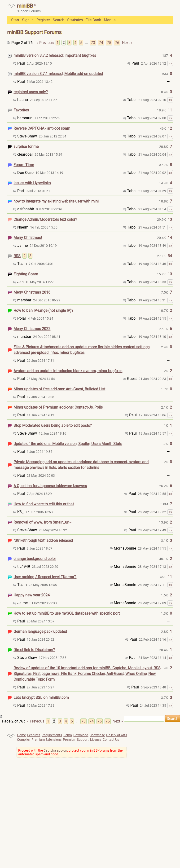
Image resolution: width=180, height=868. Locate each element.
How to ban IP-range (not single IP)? (43, 311)
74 (101, 43)
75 (109, 43)
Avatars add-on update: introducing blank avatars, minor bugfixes (68, 371)
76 (117, 43)
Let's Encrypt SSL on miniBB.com (41, 698)
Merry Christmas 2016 (32, 292)
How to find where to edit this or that (44, 504)
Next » (127, 43)
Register (43, 20)
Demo (68, 735)
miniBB (25, 6)
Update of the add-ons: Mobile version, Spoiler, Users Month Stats (68, 444)
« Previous (45, 43)
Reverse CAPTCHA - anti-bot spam (42, 128)
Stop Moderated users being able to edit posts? (53, 425)
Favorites (21, 110)
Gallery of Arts (117, 735)
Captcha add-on (55, 750)
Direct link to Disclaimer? (34, 650)
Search (59, 20)
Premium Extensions (46, 740)
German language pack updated (40, 632)
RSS (17, 256)
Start (15, 20)
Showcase (97, 735)
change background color (35, 559)
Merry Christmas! (28, 238)
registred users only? (31, 92)
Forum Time (24, 165)
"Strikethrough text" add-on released (43, 540)
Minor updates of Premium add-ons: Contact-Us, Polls (58, 407)
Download (81, 735)
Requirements (52, 735)
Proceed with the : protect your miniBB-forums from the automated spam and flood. (70, 752)
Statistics (75, 20)
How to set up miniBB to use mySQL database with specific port (67, 613)
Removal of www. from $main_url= (42, 522)
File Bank (93, 20)
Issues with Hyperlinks (32, 183)
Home (21, 735)
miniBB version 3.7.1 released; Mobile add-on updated (58, 74)
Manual (110, 20)
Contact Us (111, 740)
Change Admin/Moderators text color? (45, 219)
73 (93, 43)
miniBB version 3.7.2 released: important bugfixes (55, 55)
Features (34, 735)
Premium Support (76, 740)
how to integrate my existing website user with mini (56, 201)
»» (170, 63)
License (96, 740)
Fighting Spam (26, 274)
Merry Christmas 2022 (32, 329)
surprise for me (26, 147)
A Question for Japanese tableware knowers (50, 486)
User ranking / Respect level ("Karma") (45, 577)
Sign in (28, 20)
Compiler (24, 740)
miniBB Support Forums (34, 32)
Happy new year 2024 (32, 595)
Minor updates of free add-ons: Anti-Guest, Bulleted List (59, 389)
